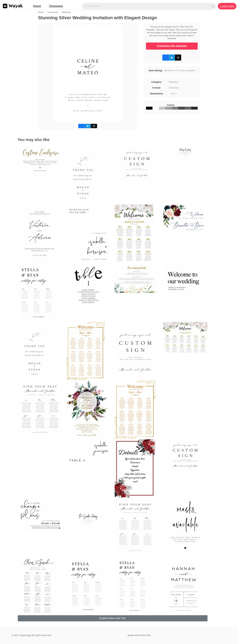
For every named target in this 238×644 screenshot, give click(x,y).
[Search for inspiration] (147, 6)
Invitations (53, 12)
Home (37, 6)
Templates (56, 6)
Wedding (66, 12)
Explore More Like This (113, 618)
